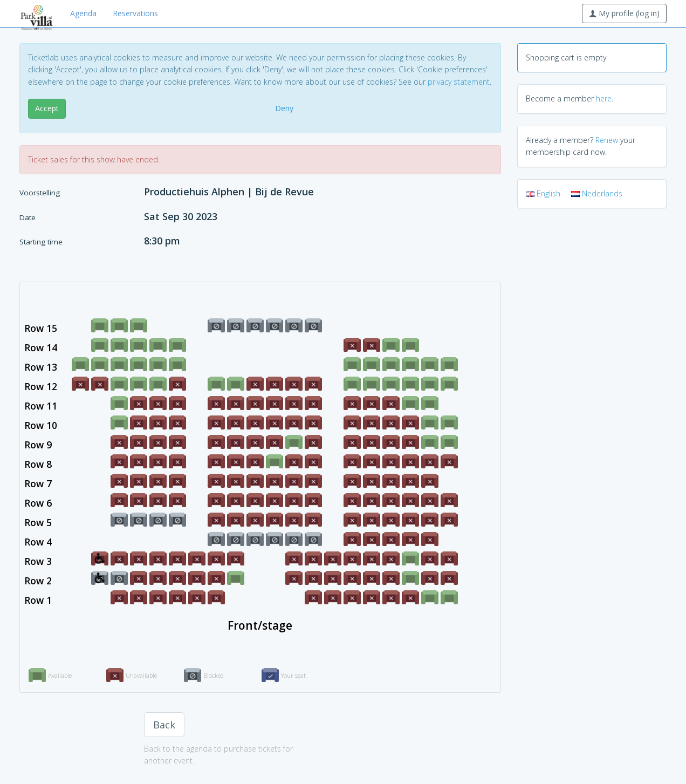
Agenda (83, 13)
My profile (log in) (624, 13)
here (604, 98)
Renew (607, 140)
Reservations (135, 13)
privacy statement (459, 82)
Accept (47, 108)
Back (164, 725)
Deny (284, 108)
